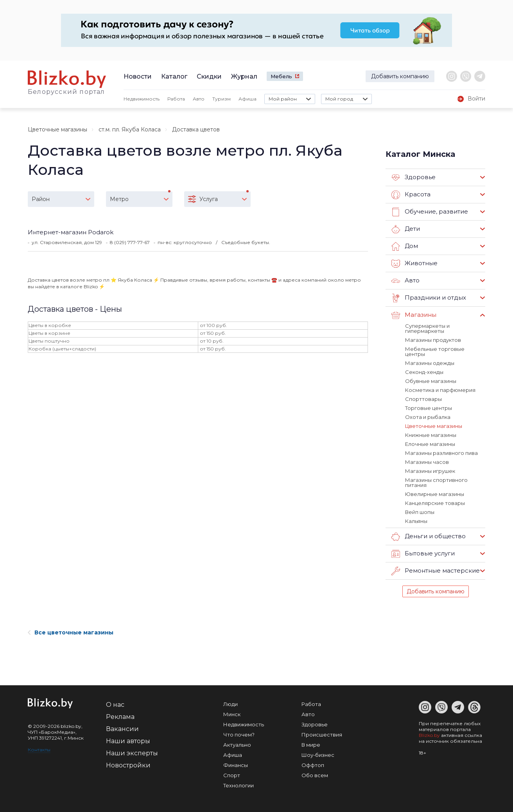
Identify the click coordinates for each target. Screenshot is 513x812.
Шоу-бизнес (318, 755)
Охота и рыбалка (428, 417)
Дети (406, 229)
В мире (311, 745)
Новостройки (128, 765)
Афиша (248, 99)
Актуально (237, 745)
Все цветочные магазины (71, 632)
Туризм (222, 99)
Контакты (39, 750)
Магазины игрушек (430, 471)
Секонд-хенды (424, 372)
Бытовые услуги (423, 554)
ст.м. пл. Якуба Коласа (130, 129)
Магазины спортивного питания (436, 482)
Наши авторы (128, 741)
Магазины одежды (430, 363)
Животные (414, 264)
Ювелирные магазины (435, 494)
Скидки (209, 76)
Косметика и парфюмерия (440, 390)
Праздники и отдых (429, 298)
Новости (138, 76)
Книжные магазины (431, 435)
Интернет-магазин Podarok (71, 232)
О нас (115, 705)
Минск (232, 714)
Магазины (414, 315)
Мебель (281, 76)
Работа (176, 99)
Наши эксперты (132, 753)
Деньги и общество (429, 537)
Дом (405, 246)
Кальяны (416, 521)
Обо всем (315, 775)
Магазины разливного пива (441, 453)
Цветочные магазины (57, 129)
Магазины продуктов (433, 340)
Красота (411, 195)
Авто (199, 99)
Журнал (244, 76)
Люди (230, 704)
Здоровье (413, 178)
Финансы (236, 765)
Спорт (232, 775)
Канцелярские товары (435, 503)
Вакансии (122, 729)
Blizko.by (429, 735)
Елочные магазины (430, 444)
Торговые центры (429, 408)
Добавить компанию (400, 76)
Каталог (174, 76)
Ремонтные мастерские (436, 571)
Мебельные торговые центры (435, 351)
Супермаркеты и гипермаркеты (427, 328)
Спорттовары (423, 399)
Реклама (120, 717)
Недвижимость (142, 99)
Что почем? (239, 735)
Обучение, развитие (430, 212)
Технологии (239, 785)
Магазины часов (427, 462)
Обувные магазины (431, 381)
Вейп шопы (420, 512)
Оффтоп (313, 765)
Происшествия (322, 735)
